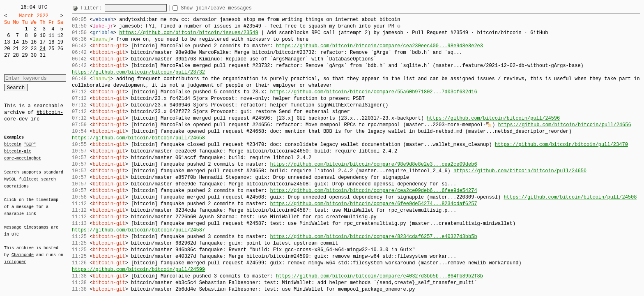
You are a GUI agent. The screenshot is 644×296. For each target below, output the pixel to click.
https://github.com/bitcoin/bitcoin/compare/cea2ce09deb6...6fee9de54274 (373, 191)
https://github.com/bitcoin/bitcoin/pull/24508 (570, 197)
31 (42, 55)
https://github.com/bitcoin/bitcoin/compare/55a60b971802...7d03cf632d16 (373, 92)
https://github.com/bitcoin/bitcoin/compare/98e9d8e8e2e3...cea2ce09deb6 (373, 164)
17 (42, 42)
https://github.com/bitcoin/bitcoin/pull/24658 (138, 138)
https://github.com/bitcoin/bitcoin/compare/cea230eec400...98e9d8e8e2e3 (379, 46)
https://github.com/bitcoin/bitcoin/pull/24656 (564, 125)
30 (34, 55)
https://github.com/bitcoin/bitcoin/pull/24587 (138, 230)
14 (16, 42)
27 (7, 55)
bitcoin (13, 145)
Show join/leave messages (231, 8)
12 (60, 36)
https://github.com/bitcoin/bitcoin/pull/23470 (561, 145)
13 (7, 42)
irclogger (15, 257)
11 (51, 36)
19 (60, 42)
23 (34, 49)
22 (25, 49)
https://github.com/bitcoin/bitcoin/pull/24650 (520, 171)
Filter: (93, 8)
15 (25, 42)
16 (34, 42)
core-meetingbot (23, 158)
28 (16, 55)
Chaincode (23, 250)
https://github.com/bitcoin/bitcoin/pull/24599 (138, 269)
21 (16, 49)
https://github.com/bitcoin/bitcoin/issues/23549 (189, 33)
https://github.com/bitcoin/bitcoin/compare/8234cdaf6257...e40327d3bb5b (373, 237)
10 (42, 36)
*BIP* (30, 145)
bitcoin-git (18, 151)
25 (51, 49)
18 (51, 42)
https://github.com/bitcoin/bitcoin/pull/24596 (493, 118)
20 (7, 49)
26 (60, 49)
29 (25, 55)
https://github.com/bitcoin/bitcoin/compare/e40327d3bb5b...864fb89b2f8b (379, 276)
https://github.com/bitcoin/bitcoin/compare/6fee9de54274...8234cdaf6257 (373, 204)
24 (42, 49)
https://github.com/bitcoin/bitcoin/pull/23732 (138, 72)
